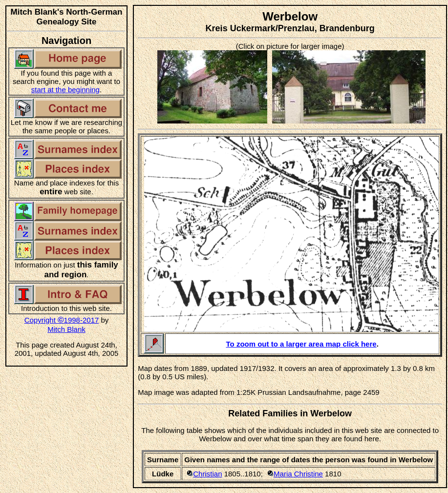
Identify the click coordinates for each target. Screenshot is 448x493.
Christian (207, 474)
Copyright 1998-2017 (62, 320)
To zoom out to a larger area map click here (301, 344)
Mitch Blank (66, 329)
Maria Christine (298, 474)
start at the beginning (65, 90)
